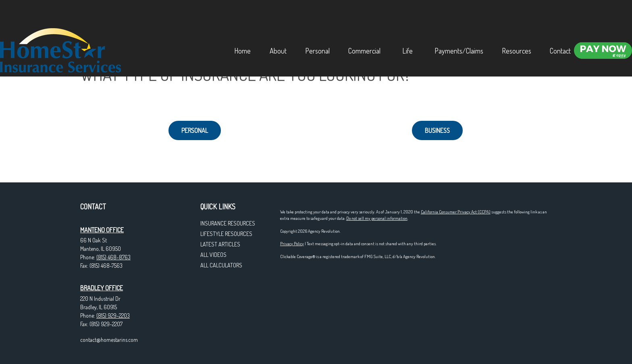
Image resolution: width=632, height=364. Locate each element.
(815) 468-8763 (113, 257)
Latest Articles (220, 244)
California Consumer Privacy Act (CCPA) (456, 212)
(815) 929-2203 (113, 315)
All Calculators (221, 265)
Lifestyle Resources (226, 234)
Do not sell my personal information (377, 218)
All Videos (213, 255)
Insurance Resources (228, 223)
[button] (220, 18)
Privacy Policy (292, 244)
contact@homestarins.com (109, 340)
